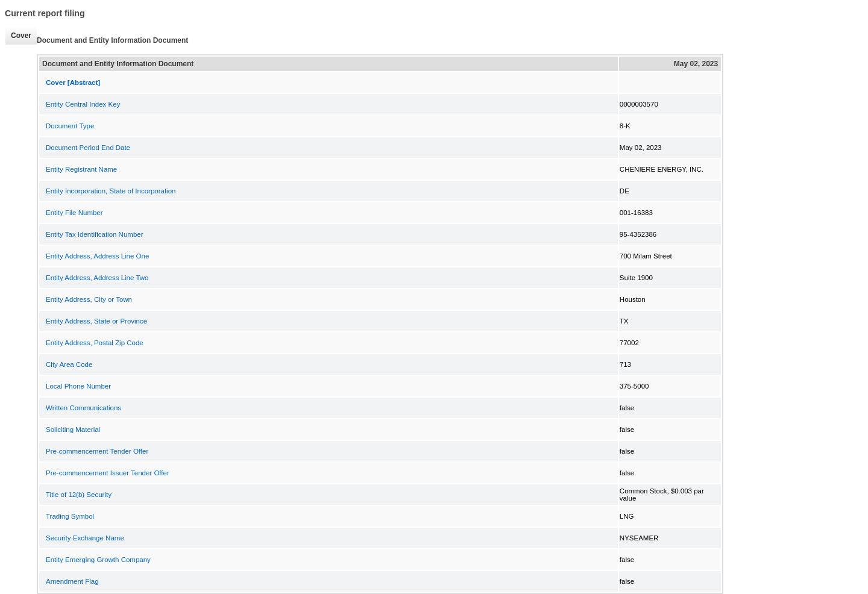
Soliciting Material (73, 430)
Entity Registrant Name (81, 169)
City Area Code (69, 364)
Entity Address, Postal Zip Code (95, 343)
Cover (21, 36)
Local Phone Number (78, 386)
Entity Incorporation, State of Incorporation (111, 191)
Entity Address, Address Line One (97, 256)
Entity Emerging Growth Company (98, 560)
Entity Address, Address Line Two (97, 278)
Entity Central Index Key (83, 104)
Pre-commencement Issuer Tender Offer (108, 473)
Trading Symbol (70, 516)
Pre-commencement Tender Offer (97, 451)
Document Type (70, 126)
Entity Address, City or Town (89, 299)
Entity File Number (74, 213)
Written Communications (83, 408)
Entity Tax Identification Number (95, 234)
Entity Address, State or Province (96, 321)
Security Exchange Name (85, 538)
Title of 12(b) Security (79, 495)
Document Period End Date (88, 148)
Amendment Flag (72, 581)
